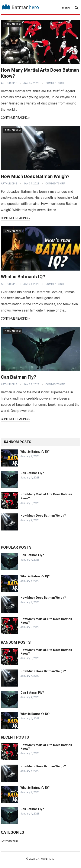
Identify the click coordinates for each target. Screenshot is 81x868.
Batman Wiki (13, 24)
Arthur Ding (9, 83)
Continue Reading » (15, 118)
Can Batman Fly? (19, 377)
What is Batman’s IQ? (23, 277)
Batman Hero (45, 859)
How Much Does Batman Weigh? (35, 176)
